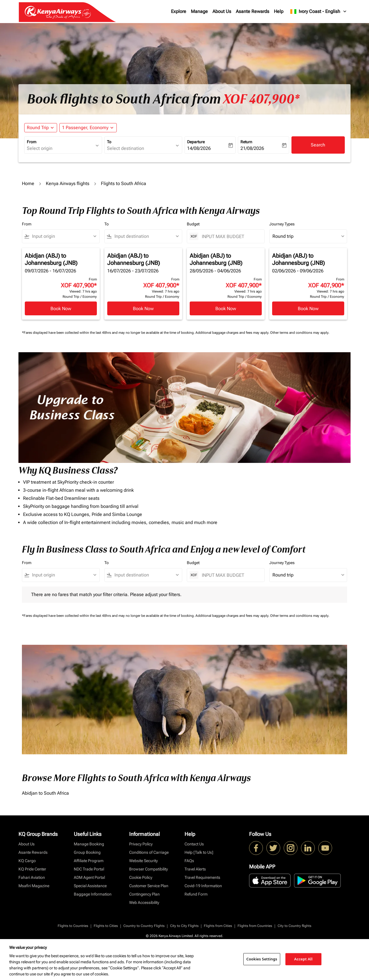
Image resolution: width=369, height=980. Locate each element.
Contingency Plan (144, 894)
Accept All (303, 959)
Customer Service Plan (149, 886)
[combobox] (60, 148)
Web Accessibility (144, 902)
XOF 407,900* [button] (261, 99)
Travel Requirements (202, 877)
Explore (179, 11)
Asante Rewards (253, 11)
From (32, 142)
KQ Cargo (27, 861)
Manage (199, 11)
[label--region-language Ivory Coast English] (319, 12)
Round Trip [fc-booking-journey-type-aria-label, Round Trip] (38, 128)
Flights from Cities (218, 926)
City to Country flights (294, 926)
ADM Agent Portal (89, 877)
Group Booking (87, 852)
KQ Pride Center (32, 869)
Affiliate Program (89, 861)
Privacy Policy (141, 844)
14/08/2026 (199, 148)
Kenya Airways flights (68, 183)
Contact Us (194, 844)
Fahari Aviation (32, 877)
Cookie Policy (141, 877)
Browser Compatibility (148, 869)
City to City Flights (184, 926)
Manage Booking (89, 844)
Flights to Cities (106, 926)
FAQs (189, 861)
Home (28, 183)
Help (279, 11)
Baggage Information (93, 894)
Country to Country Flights (144, 926)
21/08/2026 (252, 148)
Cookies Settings (262, 959)
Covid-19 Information (203, 886)
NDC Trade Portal (89, 869)
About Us (222, 11)
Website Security (143, 861)
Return (246, 142)
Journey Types (282, 224)
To (109, 142)
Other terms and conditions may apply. (300, 333)
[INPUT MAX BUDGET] (230, 236)
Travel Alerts (195, 869)
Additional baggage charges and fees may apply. (233, 333)
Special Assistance (90, 886)
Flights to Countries (73, 926)
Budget (193, 224)
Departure (196, 142)
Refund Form (196, 894)
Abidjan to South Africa (45, 793)
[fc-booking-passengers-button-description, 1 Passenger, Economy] (85, 128)
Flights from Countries (255, 926)
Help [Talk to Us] (199, 852)
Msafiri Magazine (34, 886)
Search (318, 145)
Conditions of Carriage (149, 852)
